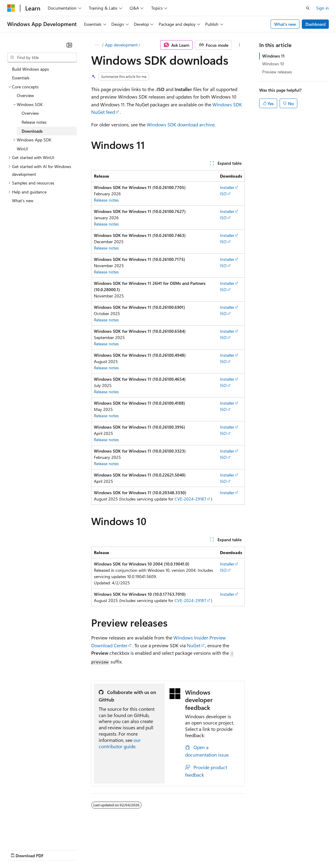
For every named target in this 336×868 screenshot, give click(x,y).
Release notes (106, 200)
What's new (285, 24)
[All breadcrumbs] (96, 45)
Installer (227, 187)
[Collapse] (69, 45)
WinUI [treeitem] (22, 149)
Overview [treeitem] (25, 95)
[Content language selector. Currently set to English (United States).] (35, 835)
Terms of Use (219, 850)
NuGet (194, 645)
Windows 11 (273, 56)
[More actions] (240, 45)
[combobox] (42, 58)
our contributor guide (120, 743)
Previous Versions (54, 850)
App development (121, 45)
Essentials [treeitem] (21, 78)
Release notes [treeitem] (34, 122)
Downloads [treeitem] (32, 131)
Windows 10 (273, 64)
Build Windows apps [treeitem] (30, 69)
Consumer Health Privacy (172, 850)
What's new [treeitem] (23, 201)
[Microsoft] (11, 8)
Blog (82, 850)
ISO (223, 194)
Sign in (322, 8)
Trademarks (249, 850)
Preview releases (277, 72)
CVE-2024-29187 (190, 499)
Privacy (131, 850)
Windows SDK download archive (181, 124)
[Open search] (308, 8)
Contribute (107, 850)
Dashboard (315, 24)
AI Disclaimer (19, 850)
